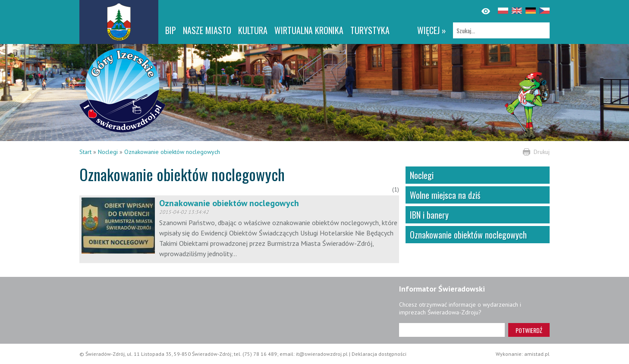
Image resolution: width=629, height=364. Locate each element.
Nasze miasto (207, 30)
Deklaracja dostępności (379, 354)
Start (85, 152)
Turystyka (370, 30)
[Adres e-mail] (452, 330)
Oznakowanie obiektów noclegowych (172, 152)
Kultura (253, 30)
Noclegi (108, 152)
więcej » (432, 30)
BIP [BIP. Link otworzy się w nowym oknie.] (171, 30)
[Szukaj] (501, 30)
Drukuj (542, 152)
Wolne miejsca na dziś (445, 195)
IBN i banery (429, 215)
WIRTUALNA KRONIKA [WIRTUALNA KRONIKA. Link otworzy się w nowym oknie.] (309, 30)
